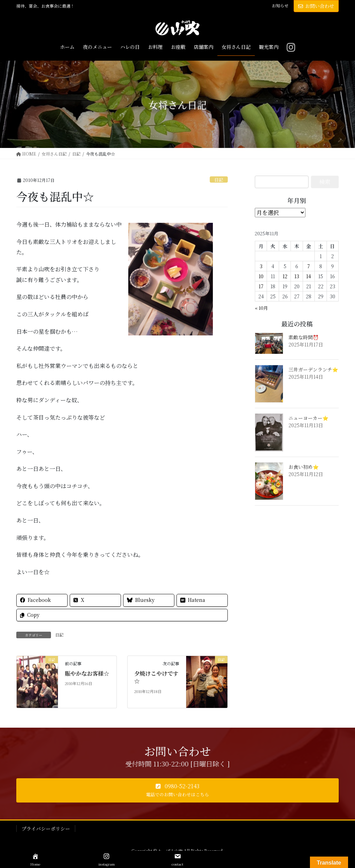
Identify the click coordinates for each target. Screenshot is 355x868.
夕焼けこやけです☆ (156, 677)
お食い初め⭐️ (304, 467)
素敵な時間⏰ (304, 337)
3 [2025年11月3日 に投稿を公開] (261, 266)
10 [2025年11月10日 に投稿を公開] (261, 276)
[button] (177, 790)
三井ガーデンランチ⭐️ (313, 369)
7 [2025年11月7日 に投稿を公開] (309, 266)
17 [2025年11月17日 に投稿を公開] (261, 286)
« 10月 (261, 308)
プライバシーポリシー (46, 828)
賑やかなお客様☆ (87, 673)
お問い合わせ (316, 6)
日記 (219, 180)
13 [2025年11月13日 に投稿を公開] (297, 276)
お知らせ (280, 6)
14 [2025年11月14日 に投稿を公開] (309, 276)
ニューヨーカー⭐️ (308, 418)
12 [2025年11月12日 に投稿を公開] (285, 276)
